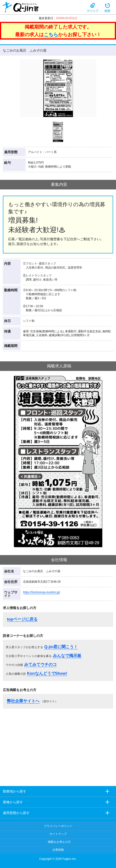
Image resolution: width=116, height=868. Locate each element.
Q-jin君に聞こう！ (61, 647)
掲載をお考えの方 (59, 842)
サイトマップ (58, 834)
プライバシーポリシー (58, 826)
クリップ (93, 7)
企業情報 (58, 850)
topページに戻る (22, 619)
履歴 (107, 7)
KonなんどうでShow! (47, 673)
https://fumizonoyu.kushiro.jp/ (41, 592)
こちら (51, 35)
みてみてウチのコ (40, 665)
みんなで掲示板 (67, 656)
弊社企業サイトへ (23, 701)
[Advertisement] (58, 746)
